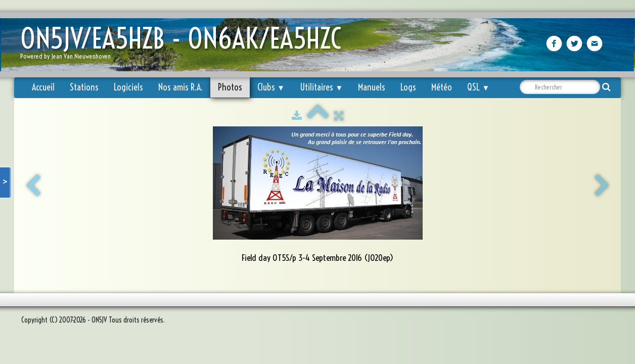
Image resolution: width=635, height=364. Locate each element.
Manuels (372, 87)
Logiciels (128, 87)
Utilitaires (321, 87)
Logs (408, 87)
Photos (230, 87)
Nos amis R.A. (180, 87)
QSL (478, 87)
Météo (442, 87)
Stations (84, 87)
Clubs (271, 87)
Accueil (43, 87)
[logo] (185, 46)
